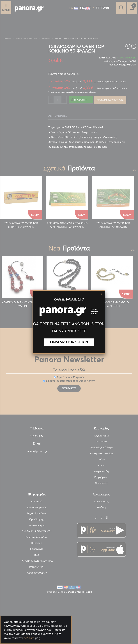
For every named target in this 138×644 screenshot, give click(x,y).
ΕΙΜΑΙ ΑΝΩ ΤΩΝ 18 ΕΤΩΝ (69, 342)
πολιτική (29, 638)
